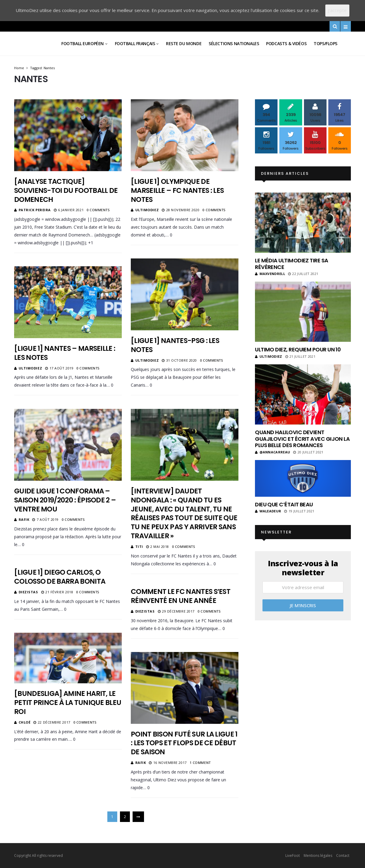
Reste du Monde (184, 43)
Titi (139, 547)
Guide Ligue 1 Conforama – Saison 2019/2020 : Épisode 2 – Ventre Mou (65, 500)
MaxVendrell (270, 274)
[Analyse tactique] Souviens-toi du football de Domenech (66, 190)
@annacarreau (273, 452)
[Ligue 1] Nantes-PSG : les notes (175, 345)
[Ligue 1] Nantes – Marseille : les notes (65, 353)
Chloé (25, 722)
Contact (343, 856)
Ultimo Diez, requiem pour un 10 (298, 349)
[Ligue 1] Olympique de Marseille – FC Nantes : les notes (177, 190)
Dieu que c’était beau (284, 504)
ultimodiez (147, 210)
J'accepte (337, 10)
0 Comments (98, 210)
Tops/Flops (325, 43)
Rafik (24, 519)
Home (19, 68)
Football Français (135, 43)
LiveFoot (293, 856)
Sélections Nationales (234, 43)
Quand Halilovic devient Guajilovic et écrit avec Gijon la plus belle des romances (302, 439)
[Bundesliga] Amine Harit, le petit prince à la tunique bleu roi (68, 703)
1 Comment (200, 763)
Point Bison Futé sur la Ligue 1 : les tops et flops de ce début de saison (184, 743)
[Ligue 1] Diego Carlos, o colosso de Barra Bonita (60, 577)
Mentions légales (318, 856)
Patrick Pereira (35, 210)
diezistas (28, 592)
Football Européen (83, 43)
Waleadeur (268, 511)
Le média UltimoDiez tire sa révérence (291, 264)
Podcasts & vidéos (286, 43)
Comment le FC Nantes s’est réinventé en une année (181, 596)
